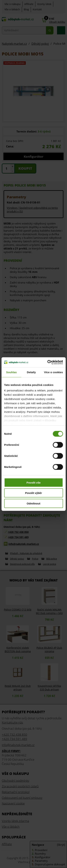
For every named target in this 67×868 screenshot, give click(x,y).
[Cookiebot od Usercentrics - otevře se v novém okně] (48, 362)
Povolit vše (33, 482)
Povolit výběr (33, 493)
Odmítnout (34, 503)
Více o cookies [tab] (53, 372)
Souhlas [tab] (11, 372)
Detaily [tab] (31, 372)
